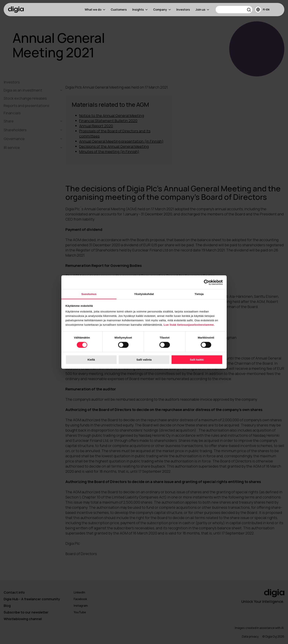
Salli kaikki (197, 360)
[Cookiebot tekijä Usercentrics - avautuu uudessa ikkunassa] (207, 282)
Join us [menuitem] (202, 10)
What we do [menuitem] (95, 10)
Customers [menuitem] (119, 10)
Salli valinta (144, 360)
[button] (249, 10)
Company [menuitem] (162, 10)
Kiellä (91, 360)
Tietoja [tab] (199, 294)
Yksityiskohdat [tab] (144, 294)
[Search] (234, 10)
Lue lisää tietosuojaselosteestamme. (189, 325)
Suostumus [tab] (89, 294)
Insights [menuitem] (140, 10)
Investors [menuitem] (183, 10)
